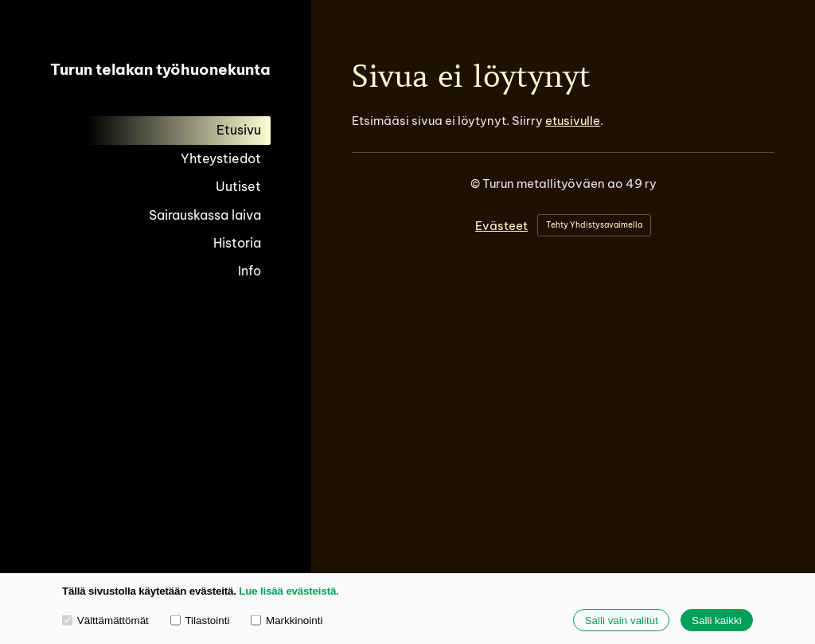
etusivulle (573, 121)
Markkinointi (287, 620)
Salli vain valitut (622, 621)
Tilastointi (200, 620)
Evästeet (501, 226)
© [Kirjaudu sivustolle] (476, 183)
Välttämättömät (105, 620)
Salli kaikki (717, 621)
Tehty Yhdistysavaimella (594, 225)
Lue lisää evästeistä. (289, 591)
